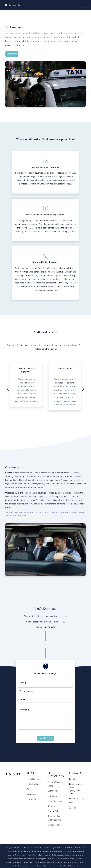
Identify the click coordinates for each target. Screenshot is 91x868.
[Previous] (8, 389)
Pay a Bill (73, 779)
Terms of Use (53, 806)
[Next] (83, 389)
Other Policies (54, 825)
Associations (32, 794)
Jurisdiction (53, 796)
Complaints (53, 791)
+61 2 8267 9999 (48, 627)
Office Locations (33, 784)
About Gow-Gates (34, 779)
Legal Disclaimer (55, 801)
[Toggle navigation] (85, 5)
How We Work (33, 799)
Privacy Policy (54, 811)
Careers (30, 789)
